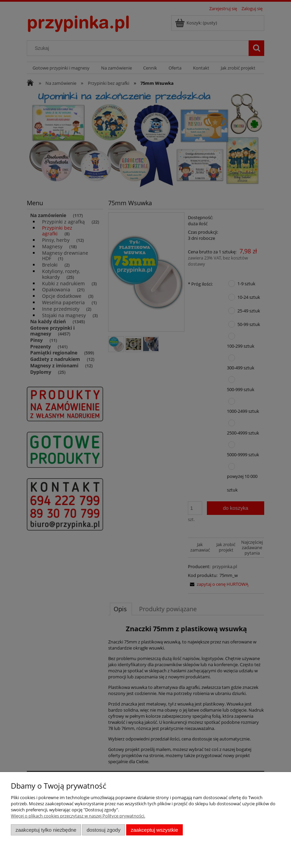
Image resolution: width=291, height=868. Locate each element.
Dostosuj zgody (103, 830)
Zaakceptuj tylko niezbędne (46, 830)
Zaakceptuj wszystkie (154, 830)
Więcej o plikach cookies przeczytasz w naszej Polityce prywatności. (78, 816)
